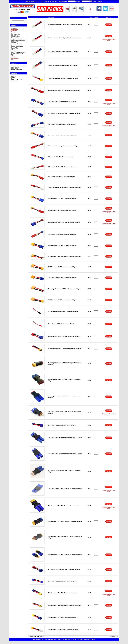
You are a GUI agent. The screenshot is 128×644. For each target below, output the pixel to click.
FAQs (12, 79)
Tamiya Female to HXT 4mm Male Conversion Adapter (64, 187)
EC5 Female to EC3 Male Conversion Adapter (62, 124)
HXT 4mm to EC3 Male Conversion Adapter (61, 157)
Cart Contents (45, 1)
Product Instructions (15, 67)
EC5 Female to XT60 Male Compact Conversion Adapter (65, 506)
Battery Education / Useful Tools (18, 66)
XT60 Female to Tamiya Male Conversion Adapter (63, 630)
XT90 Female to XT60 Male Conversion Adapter (62, 267)
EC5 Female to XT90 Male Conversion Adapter (62, 278)
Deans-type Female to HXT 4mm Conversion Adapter (64, 90)
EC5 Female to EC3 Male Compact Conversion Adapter (65, 438)
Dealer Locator (97, 1)
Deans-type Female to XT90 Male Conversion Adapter (64, 289)
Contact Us (13, 76)
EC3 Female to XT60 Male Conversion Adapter (62, 593)
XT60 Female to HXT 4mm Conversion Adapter (62, 210)
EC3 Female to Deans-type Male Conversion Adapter (64, 569)
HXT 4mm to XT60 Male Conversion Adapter (61, 177)
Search (12, 18)
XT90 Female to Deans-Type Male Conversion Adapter (64, 256)
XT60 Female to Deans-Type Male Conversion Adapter (64, 605)
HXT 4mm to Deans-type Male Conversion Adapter (63, 146)
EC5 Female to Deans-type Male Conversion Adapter (64, 113)
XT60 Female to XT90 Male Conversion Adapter (62, 300)
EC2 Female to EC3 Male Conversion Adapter (62, 425)
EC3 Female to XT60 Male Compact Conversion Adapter (65, 489)
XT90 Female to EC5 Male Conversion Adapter (62, 246)
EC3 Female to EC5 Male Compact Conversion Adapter (65, 454)
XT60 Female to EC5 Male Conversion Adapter (62, 199)
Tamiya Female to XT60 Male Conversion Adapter (63, 78)
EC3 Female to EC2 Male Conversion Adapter (62, 581)
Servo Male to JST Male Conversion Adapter (61, 324)
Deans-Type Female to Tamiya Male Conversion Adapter (65, 25)
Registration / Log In (33, 1)
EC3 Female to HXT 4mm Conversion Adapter (62, 234)
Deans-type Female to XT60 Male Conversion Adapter (64, 349)
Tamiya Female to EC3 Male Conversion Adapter (63, 65)
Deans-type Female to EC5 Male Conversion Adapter (64, 222)
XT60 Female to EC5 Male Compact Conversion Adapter (65, 555)
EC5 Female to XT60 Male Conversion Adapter (62, 135)
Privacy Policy (14, 81)
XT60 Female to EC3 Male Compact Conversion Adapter (65, 521)
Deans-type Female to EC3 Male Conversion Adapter (64, 336)
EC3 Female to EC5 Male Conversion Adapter (62, 102)
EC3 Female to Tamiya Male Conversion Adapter (63, 52)
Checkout (54, 1)
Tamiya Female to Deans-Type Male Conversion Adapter (65, 38)
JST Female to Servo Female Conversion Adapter (63, 311)
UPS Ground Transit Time (17, 80)
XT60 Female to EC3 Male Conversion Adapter (62, 617)
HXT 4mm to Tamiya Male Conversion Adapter (62, 167)
